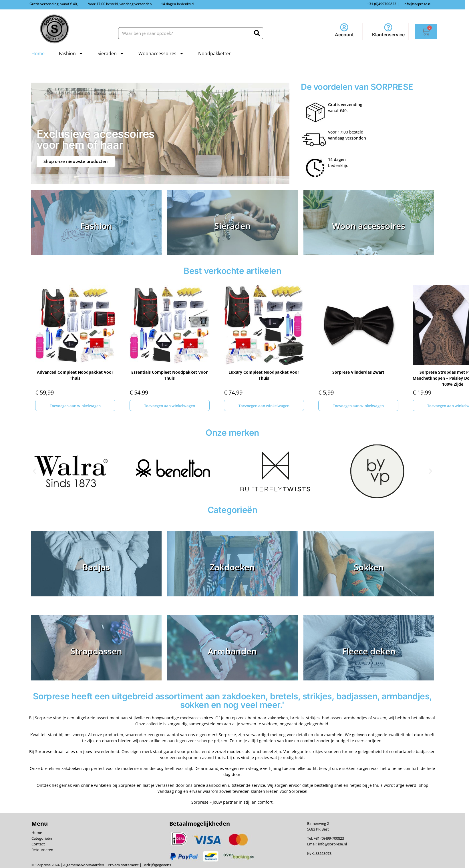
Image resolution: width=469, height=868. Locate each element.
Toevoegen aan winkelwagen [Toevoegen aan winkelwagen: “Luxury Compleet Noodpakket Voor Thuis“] (264, 406)
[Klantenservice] (388, 27)
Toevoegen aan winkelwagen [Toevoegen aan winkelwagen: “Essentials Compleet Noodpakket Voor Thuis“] (170, 406)
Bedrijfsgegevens (156, 865)
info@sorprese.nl (332, 844)
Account (344, 35)
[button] (34, 471)
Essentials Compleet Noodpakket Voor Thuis (169, 375)
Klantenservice (388, 35)
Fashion (71, 53)
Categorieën (42, 838)
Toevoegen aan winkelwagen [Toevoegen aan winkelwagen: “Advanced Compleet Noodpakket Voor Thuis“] (75, 406)
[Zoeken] (257, 33)
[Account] (344, 27)
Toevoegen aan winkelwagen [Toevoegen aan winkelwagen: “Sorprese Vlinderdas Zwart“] (358, 406)
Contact (38, 844)
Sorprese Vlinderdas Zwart (358, 372)
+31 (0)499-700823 (329, 838)
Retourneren (42, 850)
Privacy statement (123, 865)
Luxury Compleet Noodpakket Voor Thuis (264, 375)
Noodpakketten (215, 53)
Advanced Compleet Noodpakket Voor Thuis (75, 375)
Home (38, 53)
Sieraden (111, 53)
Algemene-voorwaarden (84, 865)
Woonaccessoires (161, 53)
